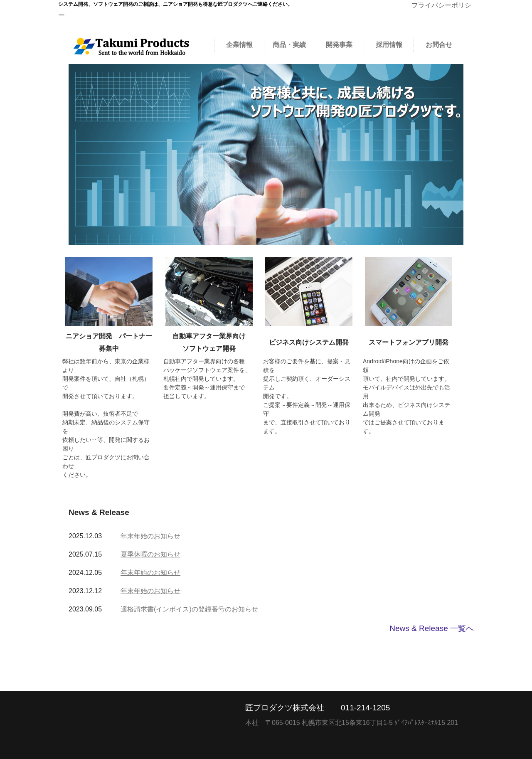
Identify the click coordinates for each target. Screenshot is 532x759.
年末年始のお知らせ (150, 536)
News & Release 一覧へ (432, 628)
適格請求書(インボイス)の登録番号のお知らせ (189, 609)
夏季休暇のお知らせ (150, 554)
